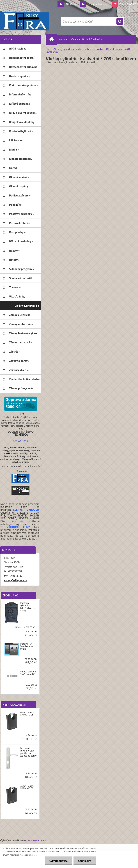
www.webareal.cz (39, 840)
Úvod (49, 49)
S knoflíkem (118, 49)
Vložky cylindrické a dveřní (70, 49)
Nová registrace (97, 4)
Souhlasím (85, 861)
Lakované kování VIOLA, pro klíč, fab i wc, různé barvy (28, 752)
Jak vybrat (63, 39)
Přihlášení (71, 4)
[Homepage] (52, 39)
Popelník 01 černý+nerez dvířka (27, 646)
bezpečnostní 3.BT (98, 49)
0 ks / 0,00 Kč (128, 4)
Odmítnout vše (59, 861)
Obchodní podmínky (92, 39)
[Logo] (25, 21)
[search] (120, 22)
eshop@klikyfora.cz (16, 580)
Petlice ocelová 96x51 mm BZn (28, 673)
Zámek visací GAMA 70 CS (27, 713)
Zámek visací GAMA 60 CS (27, 787)
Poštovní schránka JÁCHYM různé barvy (28, 607)
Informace (75, 39)
